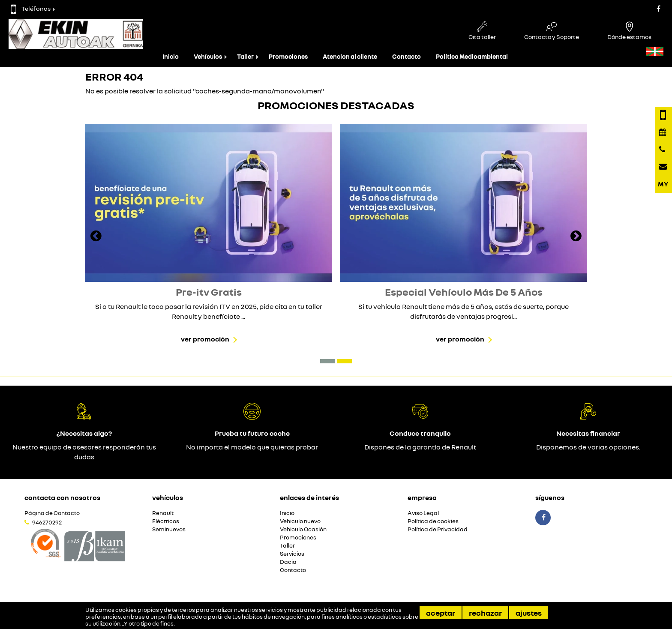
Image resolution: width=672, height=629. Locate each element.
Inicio (171, 56)
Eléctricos (166, 521)
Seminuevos (169, 529)
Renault (163, 513)
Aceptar (441, 613)
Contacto (406, 56)
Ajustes (529, 613)
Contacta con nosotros (62, 497)
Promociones (288, 56)
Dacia (288, 562)
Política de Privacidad (438, 529)
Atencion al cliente (350, 56)
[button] (328, 361)
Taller (245, 56)
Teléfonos (31, 8)
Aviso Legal (423, 513)
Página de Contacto (52, 513)
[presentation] (96, 237)
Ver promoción (205, 339)
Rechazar (485, 613)
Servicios (292, 554)
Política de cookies (433, 521)
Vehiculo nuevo (300, 521)
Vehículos (208, 56)
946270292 (47, 522)
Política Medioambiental (472, 56)
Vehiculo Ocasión (303, 529)
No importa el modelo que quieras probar (252, 447)
